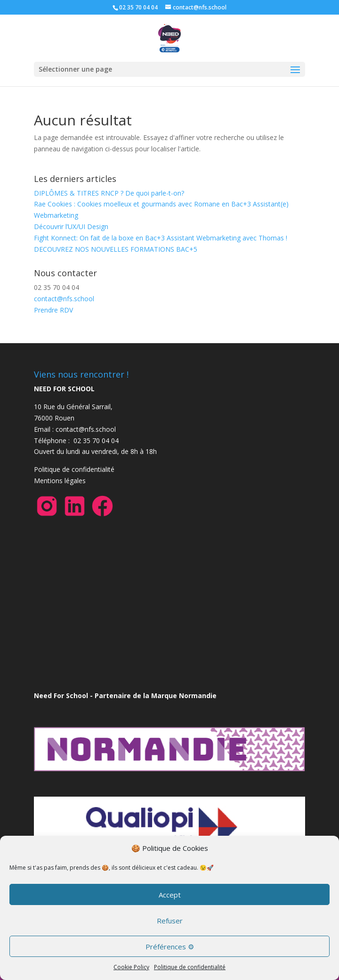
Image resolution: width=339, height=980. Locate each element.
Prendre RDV (53, 310)
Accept (170, 895)
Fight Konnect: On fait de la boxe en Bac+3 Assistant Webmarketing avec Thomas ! (161, 238)
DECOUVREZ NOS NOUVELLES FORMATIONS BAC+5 (116, 249)
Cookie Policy (131, 967)
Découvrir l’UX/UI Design (71, 226)
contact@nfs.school (64, 299)
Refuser (170, 921)
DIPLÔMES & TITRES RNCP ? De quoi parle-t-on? (109, 193)
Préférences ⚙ (170, 947)
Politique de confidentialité (190, 967)
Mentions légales (60, 481)
